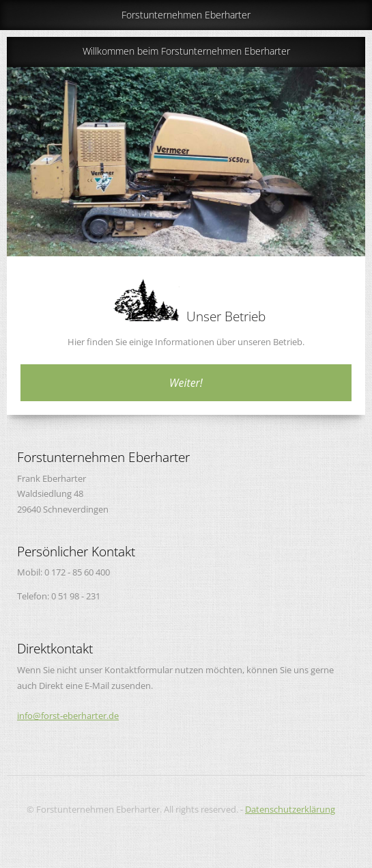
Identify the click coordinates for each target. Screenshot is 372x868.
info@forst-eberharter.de (68, 716)
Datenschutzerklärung (290, 809)
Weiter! (186, 383)
